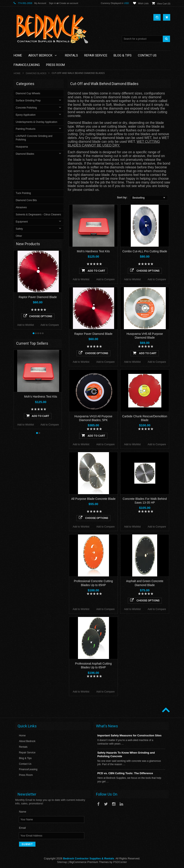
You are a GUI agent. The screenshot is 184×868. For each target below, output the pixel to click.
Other (19, 207)
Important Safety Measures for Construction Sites (129, 735)
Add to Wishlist (81, 279)
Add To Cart (93, 270)
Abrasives (22, 175)
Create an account (69, 3)
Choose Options (145, 270)
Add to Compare (106, 279)
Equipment (22, 193)
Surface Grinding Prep (29, 101)
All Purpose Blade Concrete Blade (93, 499)
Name (23, 812)
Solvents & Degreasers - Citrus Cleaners (33, 184)
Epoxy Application (26, 115)
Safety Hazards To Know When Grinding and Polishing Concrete (126, 754)
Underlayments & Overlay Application (37, 122)
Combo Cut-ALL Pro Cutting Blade (145, 251)
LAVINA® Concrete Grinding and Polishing (34, 138)
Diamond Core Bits (27, 168)
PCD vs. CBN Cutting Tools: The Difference (125, 773)
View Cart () (164, 4)
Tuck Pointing (24, 161)
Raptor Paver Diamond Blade (93, 334)
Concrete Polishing (27, 108)
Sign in (52, 3)
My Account (40, 3)
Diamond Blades (36, 73)
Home (17, 73)
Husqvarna (22, 147)
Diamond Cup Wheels (28, 93)
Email (22, 828)
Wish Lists (143, 3)
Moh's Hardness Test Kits (93, 251)
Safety (20, 200)
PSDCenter (120, 862)
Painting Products (26, 129)
